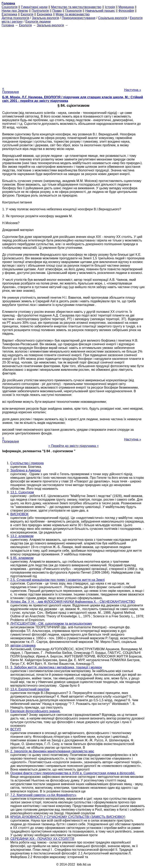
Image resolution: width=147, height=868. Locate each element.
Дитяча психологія (15, 18)
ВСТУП (16, 729)
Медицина (126, 7)
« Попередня (11, 90)
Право (57, 11)
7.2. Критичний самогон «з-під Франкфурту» (43, 795)
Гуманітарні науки (34, 7)
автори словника (23, 645)
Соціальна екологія (113, 18)
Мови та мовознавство (73, 14)
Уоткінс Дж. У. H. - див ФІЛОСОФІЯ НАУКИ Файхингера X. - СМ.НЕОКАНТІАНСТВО (73, 602)
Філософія (126, 11)
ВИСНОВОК (19, 514)
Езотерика (9, 14)
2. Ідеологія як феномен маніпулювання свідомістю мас (52, 751)
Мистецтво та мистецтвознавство (76, 7)
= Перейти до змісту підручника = (73, 446)
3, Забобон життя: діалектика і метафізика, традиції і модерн (56, 667)
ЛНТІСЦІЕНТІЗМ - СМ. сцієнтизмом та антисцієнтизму (51, 624)
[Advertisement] (73, 56)
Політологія (40, 11)
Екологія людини (38, 22)
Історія (110, 7)
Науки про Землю (15, 11)
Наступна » (133, 90)
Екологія (27, 14)
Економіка (45, 14)
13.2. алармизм (22, 536)
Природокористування (78, 18)
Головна (8, 25)
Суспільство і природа (27, 463)
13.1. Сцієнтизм (22, 492)
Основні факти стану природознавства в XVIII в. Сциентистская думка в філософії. (73, 773)
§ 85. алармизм (22, 558)
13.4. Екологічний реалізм (30, 689)
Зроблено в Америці (26, 470)
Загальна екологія (45, 18)
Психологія (73, 11)
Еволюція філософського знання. (35, 711)
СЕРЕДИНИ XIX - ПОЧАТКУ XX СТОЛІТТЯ (42, 839)
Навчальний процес (100, 11)
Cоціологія (10, 7)
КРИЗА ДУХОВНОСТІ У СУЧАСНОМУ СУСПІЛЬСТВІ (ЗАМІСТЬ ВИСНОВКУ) (68, 817)
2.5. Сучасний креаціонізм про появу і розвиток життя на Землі (57, 580)
